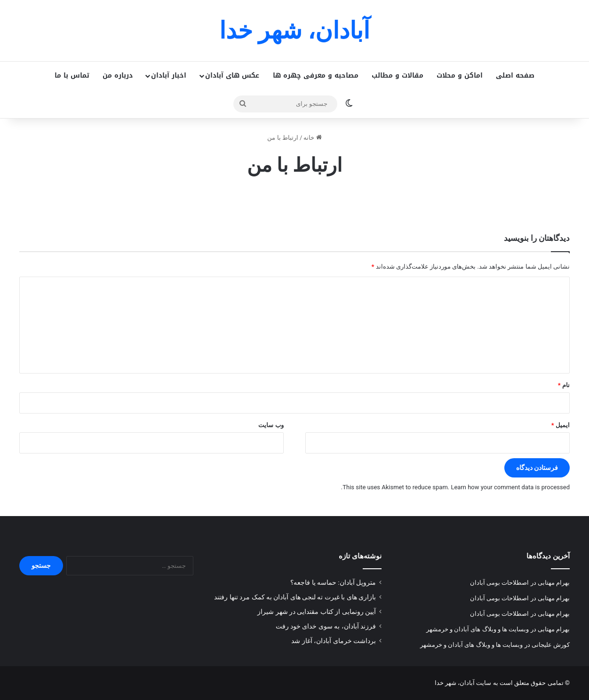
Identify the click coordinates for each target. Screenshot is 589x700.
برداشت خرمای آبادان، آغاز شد (334, 641)
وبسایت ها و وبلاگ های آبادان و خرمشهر (478, 629)
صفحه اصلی (515, 76)
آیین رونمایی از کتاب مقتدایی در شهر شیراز (317, 612)
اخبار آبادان (169, 76)
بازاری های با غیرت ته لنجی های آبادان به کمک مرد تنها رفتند (295, 597)
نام (564, 385)
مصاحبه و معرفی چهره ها (316, 76)
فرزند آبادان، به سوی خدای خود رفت (326, 626)
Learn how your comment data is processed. (455, 487)
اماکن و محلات (460, 76)
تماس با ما (72, 76)
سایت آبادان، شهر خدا (463, 683)
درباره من (118, 76)
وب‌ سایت (271, 425)
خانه (312, 138)
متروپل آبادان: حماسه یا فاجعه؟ (333, 582)
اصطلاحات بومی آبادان (499, 583)
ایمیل (561, 425)
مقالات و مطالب (398, 76)
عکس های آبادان (232, 76)
